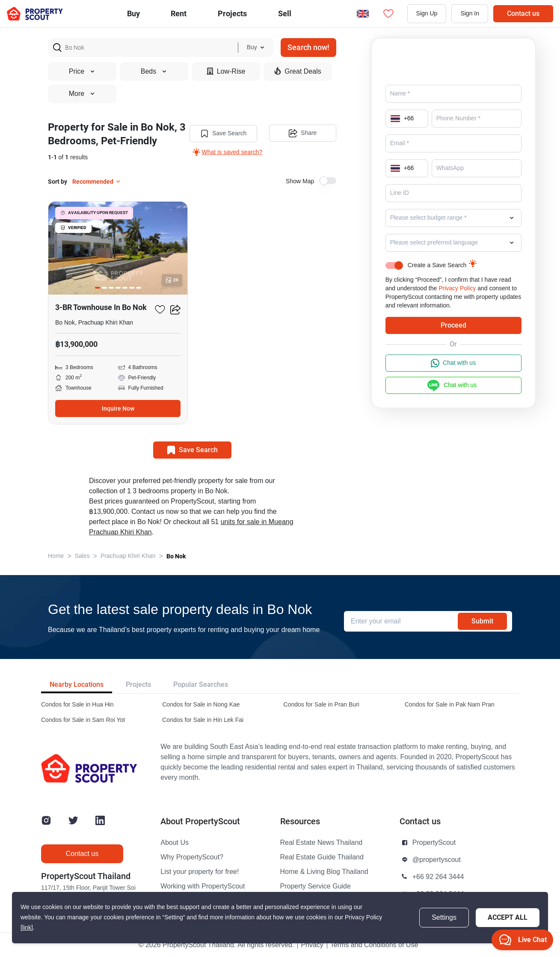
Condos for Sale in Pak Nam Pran (450, 705)
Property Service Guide (316, 886)
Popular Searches (201, 684)
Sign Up (427, 13)
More (82, 94)
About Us (175, 843)
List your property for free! (200, 872)
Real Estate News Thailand (321, 843)
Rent (179, 13)
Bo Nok (176, 556)
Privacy (312, 945)
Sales (82, 556)
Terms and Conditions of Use (374, 945)
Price (82, 72)
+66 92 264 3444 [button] (438, 877)
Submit (482, 621)
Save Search (223, 134)
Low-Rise (226, 71)
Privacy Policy (457, 288)
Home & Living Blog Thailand (324, 872)
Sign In (470, 13)
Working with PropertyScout (203, 886)
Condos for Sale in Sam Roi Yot (83, 720)
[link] (27, 928)
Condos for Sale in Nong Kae (201, 705)
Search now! (308, 47)
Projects (138, 684)
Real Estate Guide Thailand (322, 857)
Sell (285, 13)
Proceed (453, 325)
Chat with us (453, 363)
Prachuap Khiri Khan (128, 556)
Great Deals (298, 71)
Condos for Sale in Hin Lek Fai (203, 720)
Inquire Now (118, 408)
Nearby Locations (77, 684)
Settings (444, 918)
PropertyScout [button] (434, 843)
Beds (154, 72)
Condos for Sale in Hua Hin (77, 705)
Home (56, 556)
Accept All (508, 917)
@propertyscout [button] (437, 860)
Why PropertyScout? (192, 857)
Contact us (523, 13)
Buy (133, 13)
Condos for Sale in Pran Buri (321, 705)
